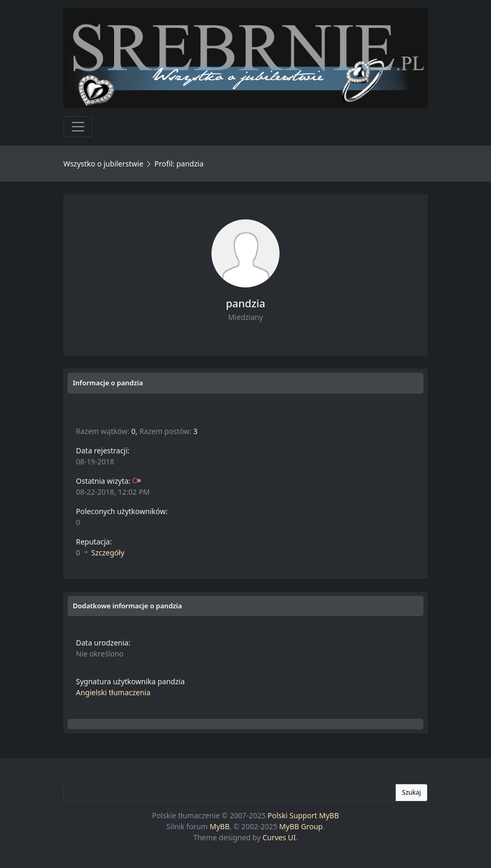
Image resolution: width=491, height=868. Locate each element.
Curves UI (279, 837)
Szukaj (411, 792)
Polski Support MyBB (303, 815)
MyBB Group (301, 826)
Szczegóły (108, 553)
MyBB (220, 826)
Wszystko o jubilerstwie (103, 164)
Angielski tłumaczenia (113, 692)
